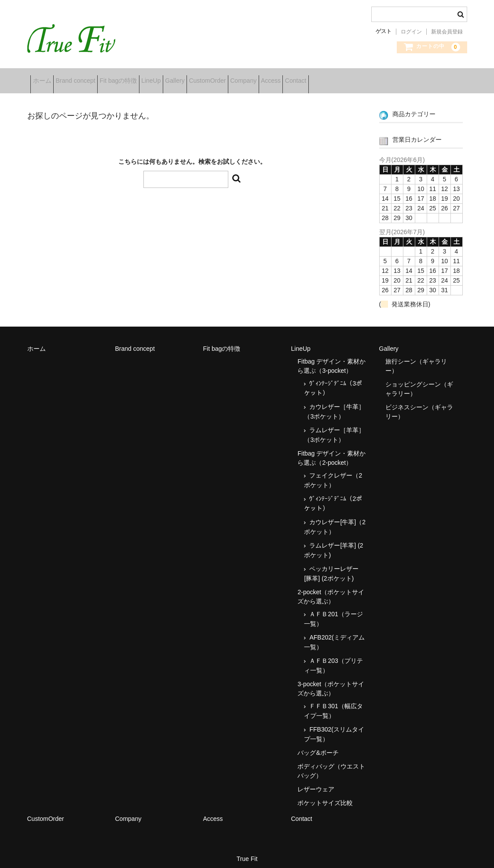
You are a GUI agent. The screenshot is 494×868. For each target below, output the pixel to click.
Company (329, 77)
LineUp (196, 77)
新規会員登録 (447, 32)
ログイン (411, 32)
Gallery (233, 77)
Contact (409, 77)
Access (370, 77)
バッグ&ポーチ (318, 746)
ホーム (45, 77)
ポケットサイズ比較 (325, 796)
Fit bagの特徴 (149, 77)
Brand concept (92, 77)
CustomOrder (279, 77)
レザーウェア (316, 783)
